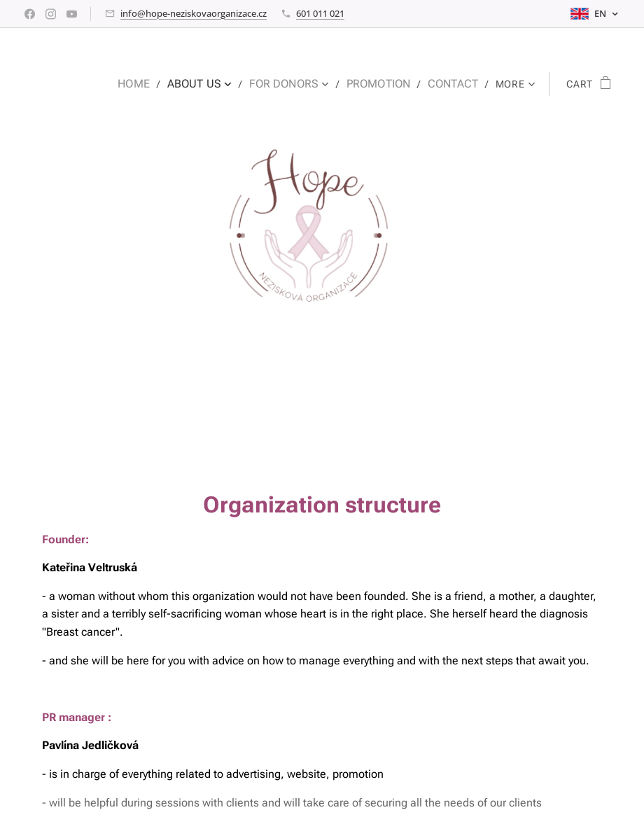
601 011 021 (320, 13)
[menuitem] (155, 84)
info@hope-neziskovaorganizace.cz (194, 13)
